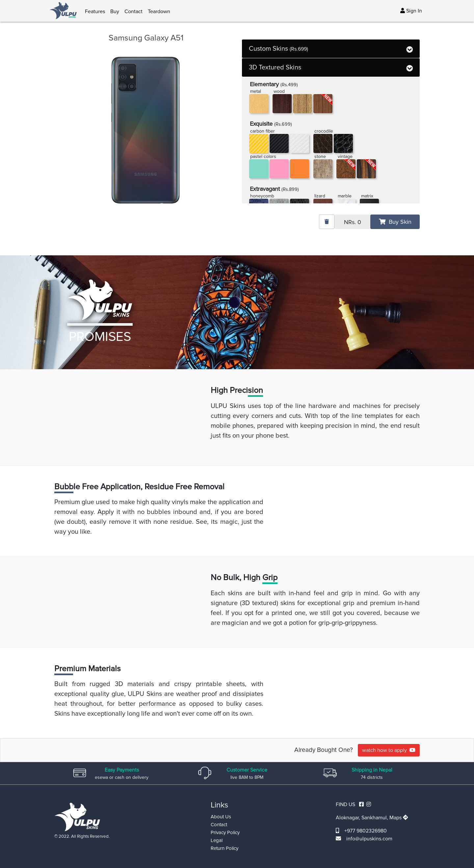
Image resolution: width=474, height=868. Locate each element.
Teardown (159, 12)
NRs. (353, 222)
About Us (221, 817)
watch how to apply (389, 750)
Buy (115, 12)
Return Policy (224, 848)
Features (95, 12)
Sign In (411, 11)
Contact (133, 12)
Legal (217, 840)
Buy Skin (395, 222)
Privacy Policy (225, 832)
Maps (399, 818)
